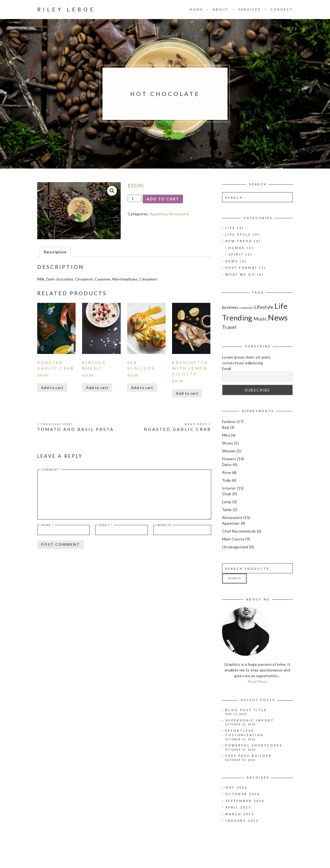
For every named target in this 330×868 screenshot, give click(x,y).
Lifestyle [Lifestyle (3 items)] (264, 307)
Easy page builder (249, 756)
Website (165, 525)
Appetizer (158, 214)
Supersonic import (250, 720)
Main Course (233, 539)
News (232, 261)
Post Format (242, 268)
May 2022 (236, 787)
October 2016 (243, 794)
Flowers (229, 459)
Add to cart (163, 199)
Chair (227, 494)
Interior (229, 488)
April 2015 (238, 807)
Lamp (227, 502)
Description (55, 252)
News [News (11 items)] (278, 317)
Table (227, 510)
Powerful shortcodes (254, 745)
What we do (240, 274)
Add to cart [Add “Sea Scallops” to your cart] (142, 388)
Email (106, 525)
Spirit (236, 254)
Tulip (227, 480)
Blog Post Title (246, 710)
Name (48, 525)
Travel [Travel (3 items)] (229, 327)
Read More (257, 681)
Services (250, 9)
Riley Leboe (66, 9)
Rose (227, 472)
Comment (51, 470)
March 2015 (240, 814)
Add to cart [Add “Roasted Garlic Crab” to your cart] (52, 388)
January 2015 (242, 821)
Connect (282, 9)
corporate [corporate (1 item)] (246, 308)
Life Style (238, 234)
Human (237, 248)
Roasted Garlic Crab (178, 429)
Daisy (227, 464)
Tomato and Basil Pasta (76, 429)
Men (226, 435)
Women (229, 451)
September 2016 (245, 801)
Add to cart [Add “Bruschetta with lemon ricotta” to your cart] (187, 393)
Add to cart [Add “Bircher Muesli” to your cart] (97, 388)
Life (230, 228)
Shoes (228, 443)
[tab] (55, 252)
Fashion (229, 421)
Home (196, 9)
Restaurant (179, 214)
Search (235, 578)
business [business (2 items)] (230, 307)
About (221, 9)
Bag (225, 427)
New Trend (239, 241)
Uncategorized (235, 547)
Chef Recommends (239, 531)
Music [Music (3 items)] (260, 319)
